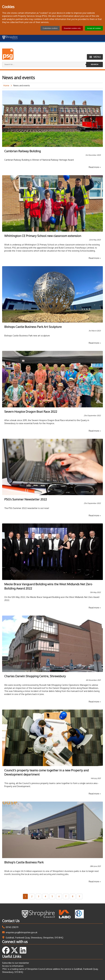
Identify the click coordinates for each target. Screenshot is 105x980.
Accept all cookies (94, 28)
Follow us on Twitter (14, 950)
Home (6, 85)
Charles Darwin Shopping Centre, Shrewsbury (35, 676)
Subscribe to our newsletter (16, 963)
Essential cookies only (72, 28)
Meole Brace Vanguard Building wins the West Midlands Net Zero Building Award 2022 (48, 586)
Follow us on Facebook (6, 950)
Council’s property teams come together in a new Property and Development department (46, 772)
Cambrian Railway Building (22, 151)
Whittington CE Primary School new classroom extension (43, 236)
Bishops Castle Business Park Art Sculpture (33, 327)
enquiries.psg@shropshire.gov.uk (22, 932)
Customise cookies (50, 28)
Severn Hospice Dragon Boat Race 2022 (31, 411)
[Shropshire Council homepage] (10, 38)
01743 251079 (12, 927)
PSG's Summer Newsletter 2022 (26, 499)
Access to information (13, 966)
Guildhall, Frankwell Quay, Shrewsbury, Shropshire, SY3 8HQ (34, 938)
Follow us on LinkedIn (23, 950)
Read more (95, 167)
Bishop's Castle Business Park (24, 862)
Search (94, 64)
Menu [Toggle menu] (97, 57)
